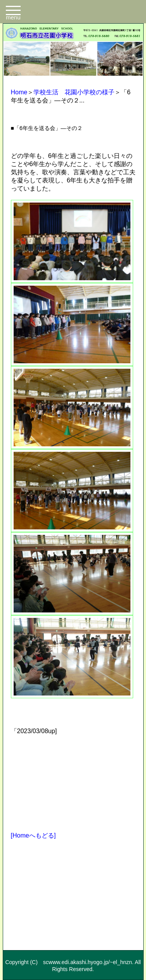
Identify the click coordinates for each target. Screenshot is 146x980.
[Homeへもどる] (33, 835)
